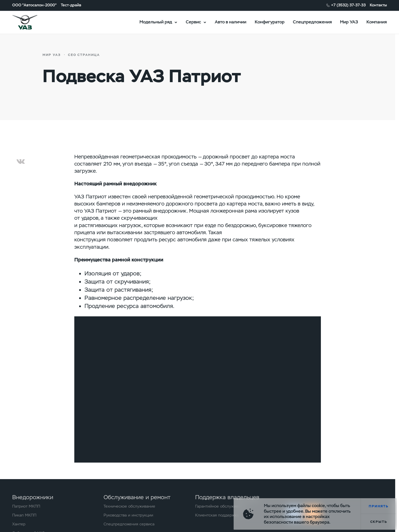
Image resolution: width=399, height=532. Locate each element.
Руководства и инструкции (128, 515)
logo (32, 22)
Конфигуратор (270, 22)
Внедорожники (33, 497)
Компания (377, 22)
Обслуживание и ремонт (137, 497)
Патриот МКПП (26, 506)
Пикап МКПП (24, 515)
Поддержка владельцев (227, 497)
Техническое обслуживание (129, 506)
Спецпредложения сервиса (129, 524)
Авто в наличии (231, 22)
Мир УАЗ (349, 22)
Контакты (378, 5)
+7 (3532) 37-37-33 (348, 5)
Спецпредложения (312, 22)
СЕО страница (84, 55)
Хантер (19, 524)
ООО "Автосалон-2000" (34, 5)
